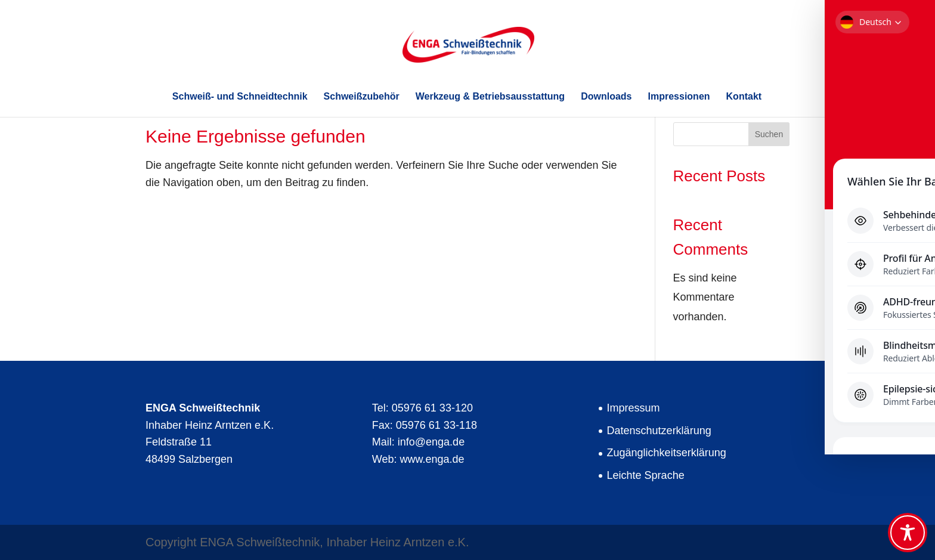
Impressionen (679, 97)
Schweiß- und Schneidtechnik (240, 97)
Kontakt (744, 97)
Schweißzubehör (362, 97)
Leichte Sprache (646, 475)
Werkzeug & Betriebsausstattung (490, 97)
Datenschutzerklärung (659, 431)
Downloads (606, 97)
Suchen (769, 134)
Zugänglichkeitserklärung (667, 453)
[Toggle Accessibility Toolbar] (908, 533)
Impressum (634, 408)
